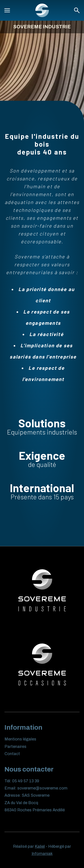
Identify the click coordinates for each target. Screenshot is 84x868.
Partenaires (15, 747)
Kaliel (40, 846)
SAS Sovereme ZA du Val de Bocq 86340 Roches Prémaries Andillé (35, 803)
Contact (12, 754)
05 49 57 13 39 (26, 781)
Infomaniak (42, 854)
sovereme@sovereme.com (42, 788)
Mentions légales (20, 739)
